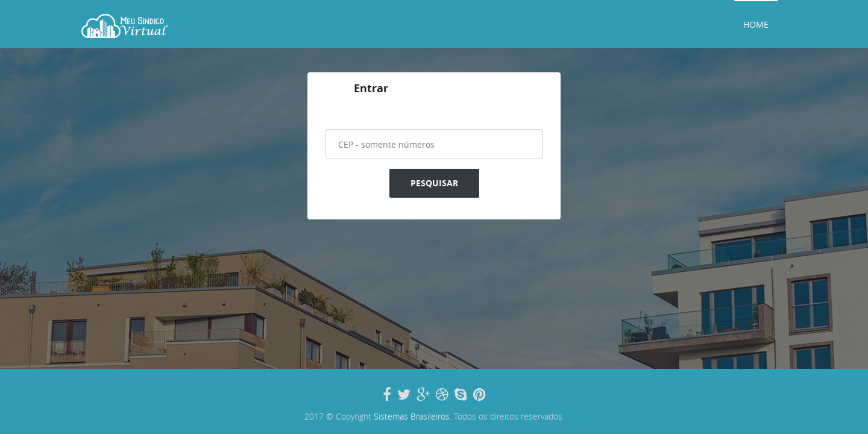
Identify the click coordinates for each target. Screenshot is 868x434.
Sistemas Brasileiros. (413, 416)
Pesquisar (434, 183)
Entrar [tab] (371, 88)
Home (756, 24)
